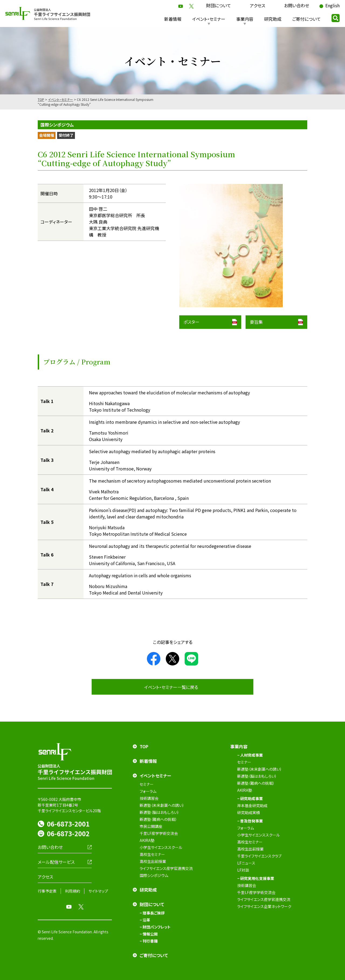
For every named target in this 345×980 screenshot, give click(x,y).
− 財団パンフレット (155, 927)
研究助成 (273, 19)
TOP (41, 99)
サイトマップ (98, 891)
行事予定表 (47, 891)
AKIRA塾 (147, 840)
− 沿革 (145, 920)
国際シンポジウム (154, 875)
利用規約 (73, 891)
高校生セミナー (152, 854)
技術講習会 (149, 798)
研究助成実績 (249, 812)
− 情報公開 (149, 934)
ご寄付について (306, 19)
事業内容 (245, 19)
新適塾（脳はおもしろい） (159, 812)
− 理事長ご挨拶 (152, 913)
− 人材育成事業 (250, 755)
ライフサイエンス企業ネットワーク (264, 906)
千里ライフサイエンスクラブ (259, 856)
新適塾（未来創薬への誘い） (162, 805)
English (332, 5)
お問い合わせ (297, 5)
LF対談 (243, 870)
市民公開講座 (151, 826)
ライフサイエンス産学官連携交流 (166, 868)
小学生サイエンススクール (161, 847)
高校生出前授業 (153, 861)
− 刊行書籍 (149, 941)
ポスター (192, 322)
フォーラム (148, 791)
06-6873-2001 (68, 824)
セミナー (147, 784)
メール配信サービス (56, 862)
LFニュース (246, 863)
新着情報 (173, 19)
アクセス (258, 5)
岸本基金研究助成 (252, 805)
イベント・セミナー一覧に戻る (171, 687)
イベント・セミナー (209, 19)
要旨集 (256, 322)
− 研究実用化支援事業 (256, 878)
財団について (219, 5)
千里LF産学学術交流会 (159, 833)
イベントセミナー (155, 776)
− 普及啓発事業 (250, 821)
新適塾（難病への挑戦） (158, 819)
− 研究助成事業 (250, 798)
